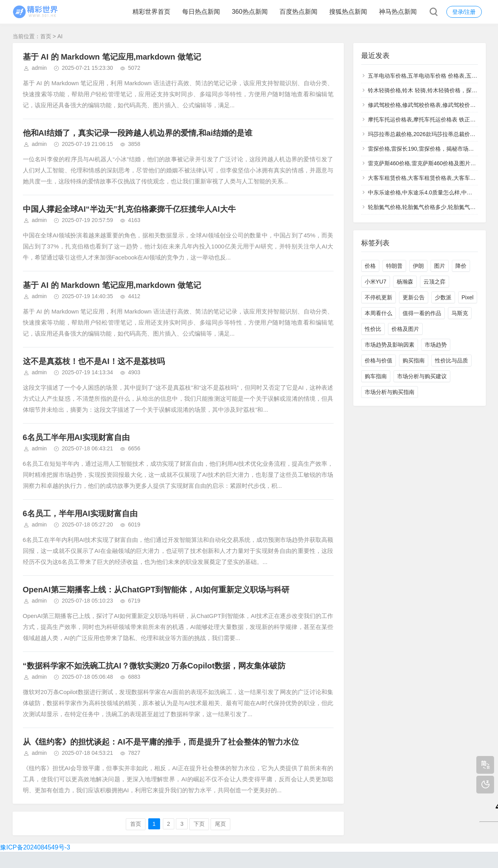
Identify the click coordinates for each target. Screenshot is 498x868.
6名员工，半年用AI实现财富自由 (80, 513)
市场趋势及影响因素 (390, 345)
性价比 (373, 329)
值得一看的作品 (422, 313)
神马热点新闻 (398, 12)
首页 (46, 36)
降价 (461, 266)
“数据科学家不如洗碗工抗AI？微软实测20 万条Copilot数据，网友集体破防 (154, 666)
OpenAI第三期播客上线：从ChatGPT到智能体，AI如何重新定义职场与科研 (156, 590)
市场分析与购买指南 (390, 392)
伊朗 (418, 266)
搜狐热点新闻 (348, 12)
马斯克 (460, 313)
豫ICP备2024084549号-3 (35, 847)
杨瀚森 (405, 282)
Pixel (468, 297)
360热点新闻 (250, 12)
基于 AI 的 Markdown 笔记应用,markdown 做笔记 (112, 57)
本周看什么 (379, 313)
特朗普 (394, 266)
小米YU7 (376, 282)
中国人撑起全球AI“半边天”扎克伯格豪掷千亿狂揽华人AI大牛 (129, 209)
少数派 (443, 297)
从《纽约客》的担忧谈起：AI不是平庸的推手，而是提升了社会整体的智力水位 (161, 742)
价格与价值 (379, 360)
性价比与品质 (451, 360)
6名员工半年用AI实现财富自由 (76, 437)
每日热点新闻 (201, 12)
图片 (440, 266)
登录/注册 (464, 12)
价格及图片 (405, 329)
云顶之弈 (435, 282)
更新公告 (414, 297)
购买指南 (414, 360)
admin (39, 68)
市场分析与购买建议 (422, 376)
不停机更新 (379, 297)
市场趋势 (436, 345)
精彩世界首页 (151, 12)
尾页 (220, 824)
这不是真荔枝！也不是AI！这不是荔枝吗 (94, 361)
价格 (370, 266)
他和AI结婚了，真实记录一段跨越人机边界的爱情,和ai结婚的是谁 (138, 133)
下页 (199, 824)
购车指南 (376, 376)
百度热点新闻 (298, 12)
